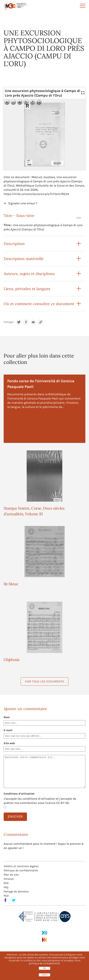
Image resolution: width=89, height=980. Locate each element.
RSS (6, 883)
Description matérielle (24, 259)
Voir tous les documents (44, 681)
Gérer (45, 975)
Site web (9, 743)
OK (44, 968)
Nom (7, 717)
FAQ (6, 887)
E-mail (8, 730)
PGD (6, 896)
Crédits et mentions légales (21, 866)
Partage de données (16, 891)
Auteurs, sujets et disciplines (29, 274)
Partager (9, 322)
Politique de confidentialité (21, 870)
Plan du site (11, 875)
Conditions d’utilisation (19, 794)
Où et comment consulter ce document (39, 304)
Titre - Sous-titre (19, 216)
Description (14, 244)
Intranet (9, 879)
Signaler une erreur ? (23, 203)
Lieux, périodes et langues (27, 289)
